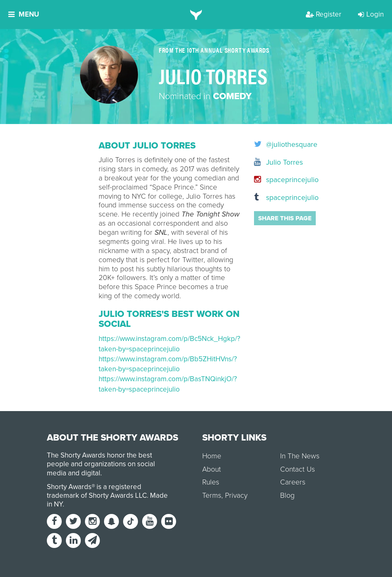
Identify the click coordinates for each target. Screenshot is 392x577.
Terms (212, 495)
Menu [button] (24, 14)
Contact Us (298, 469)
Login (371, 14)
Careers (293, 482)
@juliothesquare (274, 145)
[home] (196, 15)
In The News (300, 456)
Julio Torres (274, 162)
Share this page (285, 218)
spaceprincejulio (274, 180)
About (212, 469)
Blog (287, 495)
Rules (211, 482)
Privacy (236, 495)
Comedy (232, 96)
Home (212, 456)
